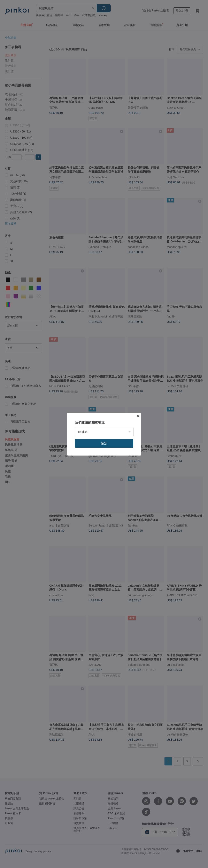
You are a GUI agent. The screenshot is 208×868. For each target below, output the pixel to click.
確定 (104, 443)
